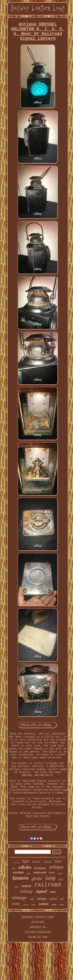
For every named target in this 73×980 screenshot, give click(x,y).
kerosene (40, 868)
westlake (18, 872)
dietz (58, 861)
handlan (17, 862)
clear (34, 905)
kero (62, 905)
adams (44, 904)
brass (54, 905)
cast (32, 899)
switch (26, 886)
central (26, 905)
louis (52, 873)
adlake (25, 867)
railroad (48, 885)
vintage (19, 897)
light (26, 861)
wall (62, 899)
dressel (36, 862)
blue (61, 879)
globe (37, 878)
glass (29, 873)
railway (26, 891)
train (16, 904)
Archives (38, 922)
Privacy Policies (38, 932)
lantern (20, 878)
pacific (60, 873)
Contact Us (38, 927)
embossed (40, 872)
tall (14, 868)
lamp (51, 878)
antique (56, 867)
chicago (42, 899)
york (17, 887)
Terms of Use (38, 937)
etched (53, 899)
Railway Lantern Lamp (38, 917)
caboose (47, 862)
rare (53, 892)
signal (41, 891)
